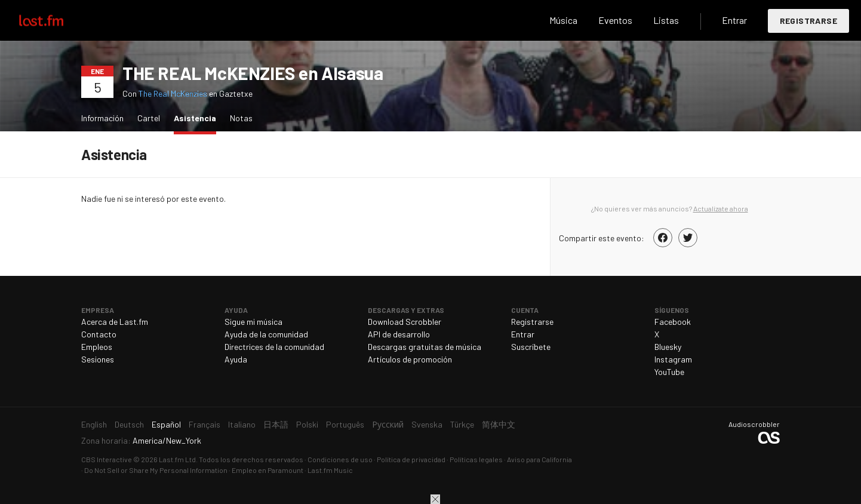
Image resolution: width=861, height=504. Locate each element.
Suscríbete (531, 347)
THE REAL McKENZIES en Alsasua (253, 73)
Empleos (97, 347)
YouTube (669, 372)
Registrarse (808, 21)
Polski (307, 424)
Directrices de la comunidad (274, 347)
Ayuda (236, 359)
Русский (388, 424)
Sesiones (98, 359)
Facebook (673, 322)
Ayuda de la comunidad (266, 334)
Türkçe (462, 424)
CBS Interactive (107, 459)
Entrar (734, 20)
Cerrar (435, 499)
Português (345, 424)
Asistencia (198, 117)
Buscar (521, 20)
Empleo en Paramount (267, 470)
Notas (241, 118)
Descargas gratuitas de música (425, 347)
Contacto (99, 334)
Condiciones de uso (340, 459)
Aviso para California (539, 459)
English (94, 424)
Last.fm (55, 20)
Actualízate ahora (721, 208)
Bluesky (668, 347)
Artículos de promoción (410, 359)
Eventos (615, 20)
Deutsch (129, 424)
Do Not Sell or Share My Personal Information (156, 470)
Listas (666, 20)
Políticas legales (476, 459)
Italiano (242, 424)
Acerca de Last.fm (115, 322)
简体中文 (499, 424)
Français (205, 424)
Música (563, 20)
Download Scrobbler (405, 322)
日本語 (276, 424)
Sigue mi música (253, 322)
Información (102, 118)
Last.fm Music (330, 470)
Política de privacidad (411, 459)
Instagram (673, 359)
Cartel (149, 118)
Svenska (427, 424)
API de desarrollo (399, 334)
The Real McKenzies (173, 93)
